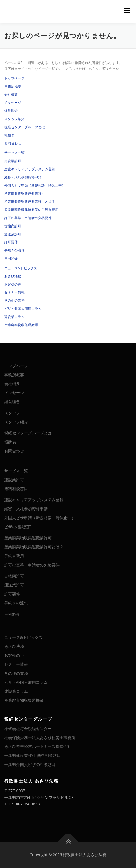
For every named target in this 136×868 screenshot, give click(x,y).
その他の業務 (14, 300)
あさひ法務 (13, 276)
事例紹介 (11, 258)
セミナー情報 (14, 292)
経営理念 (11, 111)
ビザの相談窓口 (18, 527)
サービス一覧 (14, 153)
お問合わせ (13, 143)
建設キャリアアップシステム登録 (30, 169)
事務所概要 (13, 86)
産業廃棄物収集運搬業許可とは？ (30, 201)
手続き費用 (14, 556)
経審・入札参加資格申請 (23, 177)
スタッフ (12, 413)
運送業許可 (13, 234)
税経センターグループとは (25, 127)
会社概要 (11, 95)
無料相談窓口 (16, 488)
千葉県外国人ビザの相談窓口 (30, 764)
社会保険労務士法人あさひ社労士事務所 (40, 738)
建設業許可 (13, 161)
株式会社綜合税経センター (28, 729)
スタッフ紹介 (14, 119)
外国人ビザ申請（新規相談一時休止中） (35, 185)
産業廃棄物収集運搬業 (21, 325)
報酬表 (9, 135)
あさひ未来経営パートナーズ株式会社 (38, 746)
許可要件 (11, 242)
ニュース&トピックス (21, 268)
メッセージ (13, 102)
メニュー (127, 11)
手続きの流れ (14, 250)
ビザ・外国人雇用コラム (23, 309)
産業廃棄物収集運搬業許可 (25, 193)
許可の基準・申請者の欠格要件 (28, 218)
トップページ (14, 78)
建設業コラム (14, 317)
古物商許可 (13, 226)
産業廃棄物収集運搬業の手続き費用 (31, 210)
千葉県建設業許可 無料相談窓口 (32, 755)
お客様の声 (13, 284)
